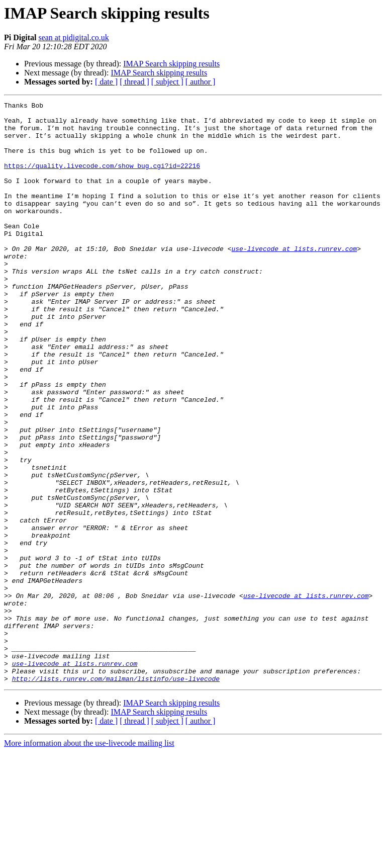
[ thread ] (134, 82)
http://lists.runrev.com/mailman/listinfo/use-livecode (116, 795)
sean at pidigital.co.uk (73, 37)
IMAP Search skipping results (171, 64)
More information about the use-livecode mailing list (89, 859)
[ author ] (201, 82)
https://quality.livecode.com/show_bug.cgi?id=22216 (102, 179)
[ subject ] (167, 82)
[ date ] (106, 82)
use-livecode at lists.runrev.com (294, 279)
